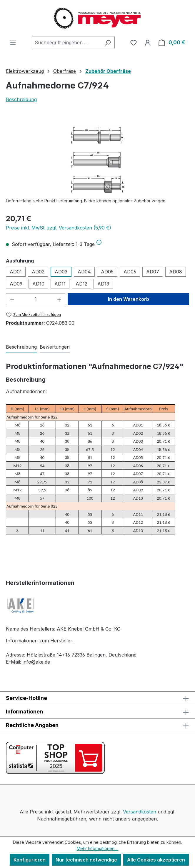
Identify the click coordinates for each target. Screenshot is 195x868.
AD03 (61, 272)
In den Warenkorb (129, 299)
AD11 (60, 284)
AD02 (38, 272)
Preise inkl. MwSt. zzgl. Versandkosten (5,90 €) (59, 228)
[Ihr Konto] (148, 42)
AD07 (153, 272)
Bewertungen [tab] (55, 347)
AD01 (16, 272)
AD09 (16, 284)
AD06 (130, 272)
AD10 (38, 284)
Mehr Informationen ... (97, 848)
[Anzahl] (36, 299)
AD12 (81, 284)
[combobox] (66, 42)
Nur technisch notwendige (86, 860)
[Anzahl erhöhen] (59, 299)
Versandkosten (140, 812)
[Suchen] (108, 42)
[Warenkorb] (172, 42)
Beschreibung (21, 99)
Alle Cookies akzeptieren (156, 860)
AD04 (84, 272)
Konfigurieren (30, 860)
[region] (97, 160)
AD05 (107, 272)
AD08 (176, 272)
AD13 (103, 284)
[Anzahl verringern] (12, 299)
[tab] (21, 347)
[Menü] (13, 42)
